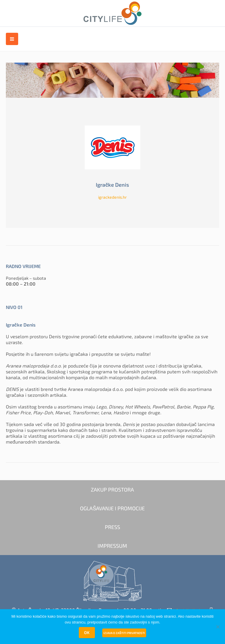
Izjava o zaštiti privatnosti (124, 633)
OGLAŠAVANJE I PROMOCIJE (112, 508)
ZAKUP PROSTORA (112, 490)
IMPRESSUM (112, 546)
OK (87, 632)
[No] (218, 627)
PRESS (112, 527)
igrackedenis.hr (112, 197)
